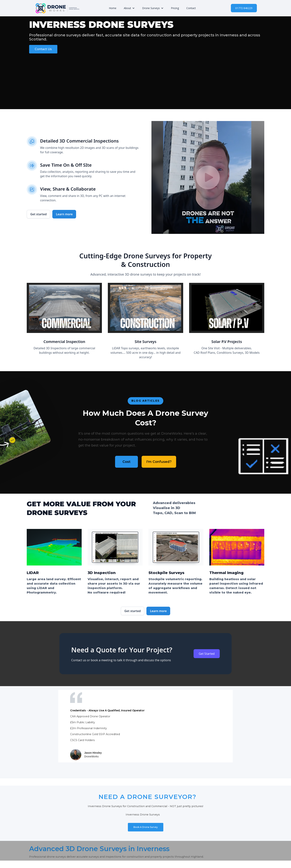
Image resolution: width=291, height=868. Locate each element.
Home (113, 8)
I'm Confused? (159, 462)
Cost (126, 462)
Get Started (207, 654)
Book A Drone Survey (146, 827)
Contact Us (43, 49)
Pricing (175, 8)
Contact (191, 8)
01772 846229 (244, 8)
